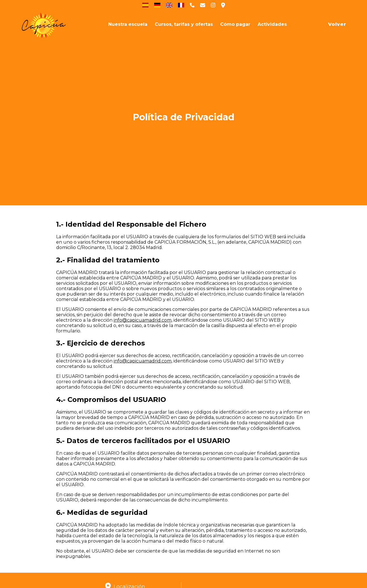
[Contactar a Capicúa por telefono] (192, 5)
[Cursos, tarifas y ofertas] (184, 24)
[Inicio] (44, 24)
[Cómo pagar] (235, 24)
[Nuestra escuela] (128, 24)
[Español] (145, 5)
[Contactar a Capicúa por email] (203, 5)
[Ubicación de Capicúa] (223, 5)
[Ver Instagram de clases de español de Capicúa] (213, 5)
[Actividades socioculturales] (272, 24)
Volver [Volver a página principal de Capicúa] (337, 24)
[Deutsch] (157, 5)
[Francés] (181, 5)
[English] (169, 5)
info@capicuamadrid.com (143, 320)
